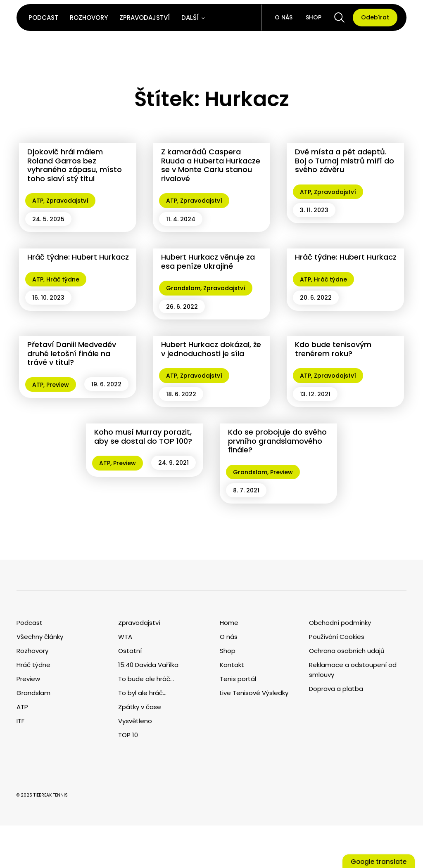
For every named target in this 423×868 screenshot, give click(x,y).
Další (190, 18)
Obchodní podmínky (340, 623)
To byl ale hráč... (142, 693)
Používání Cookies (337, 637)
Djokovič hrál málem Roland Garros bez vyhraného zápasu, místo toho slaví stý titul (75, 165)
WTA (125, 637)
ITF (20, 721)
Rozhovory (89, 18)
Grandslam (183, 288)
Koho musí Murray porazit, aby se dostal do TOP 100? (143, 436)
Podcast (43, 18)
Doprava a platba (336, 689)
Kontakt (232, 665)
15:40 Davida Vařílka (148, 665)
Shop (314, 17)
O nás (284, 17)
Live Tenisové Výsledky (254, 693)
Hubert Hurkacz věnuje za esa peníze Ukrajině (208, 261)
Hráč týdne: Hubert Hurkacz (78, 257)
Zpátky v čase (140, 707)
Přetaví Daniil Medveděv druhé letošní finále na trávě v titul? (72, 353)
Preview (58, 385)
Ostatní (130, 651)
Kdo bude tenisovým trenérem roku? (333, 349)
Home (229, 623)
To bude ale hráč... (146, 679)
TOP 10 (128, 735)
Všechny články (40, 637)
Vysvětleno (135, 721)
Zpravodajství (145, 18)
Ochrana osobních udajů (347, 651)
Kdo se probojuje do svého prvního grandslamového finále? (277, 441)
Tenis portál (238, 679)
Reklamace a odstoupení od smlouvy (353, 670)
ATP (38, 201)
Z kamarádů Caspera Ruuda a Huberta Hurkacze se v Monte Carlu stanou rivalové (211, 165)
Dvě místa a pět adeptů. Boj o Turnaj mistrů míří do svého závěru (345, 161)
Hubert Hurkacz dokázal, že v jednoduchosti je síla (211, 349)
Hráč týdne (63, 279)
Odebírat (375, 17)
